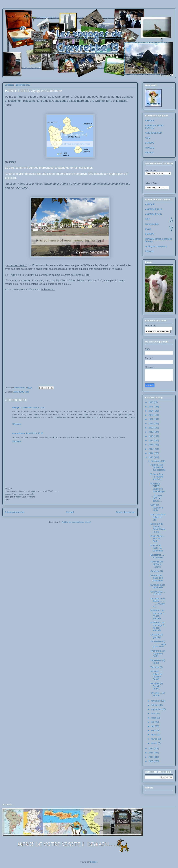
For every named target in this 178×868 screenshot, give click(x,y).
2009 (151, 761)
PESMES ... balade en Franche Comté (156, 675)
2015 (151, 449)
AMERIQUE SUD (153, 133)
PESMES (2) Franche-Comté (157, 686)
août (153, 714)
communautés (152, 224)
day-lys (16, 407)
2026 (151, 402)
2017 (151, 440)
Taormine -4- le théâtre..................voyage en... (158, 602)
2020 (151, 428)
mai (153, 726)
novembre (156, 701)
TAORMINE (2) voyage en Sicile (158, 654)
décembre (156, 461)
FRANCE (150, 148)
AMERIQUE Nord (21, 392)
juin (153, 722)
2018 (151, 436)
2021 (151, 424)
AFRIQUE (150, 120)
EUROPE (150, 143)
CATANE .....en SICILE (158, 694)
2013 (151, 457)
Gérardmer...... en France (157, 556)
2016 (151, 445)
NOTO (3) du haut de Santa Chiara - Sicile (158, 528)
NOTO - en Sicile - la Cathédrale (157, 548)
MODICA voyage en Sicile (157, 508)
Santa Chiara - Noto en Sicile (157, 539)
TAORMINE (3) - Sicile (158, 662)
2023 (151, 415)
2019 (151, 432)
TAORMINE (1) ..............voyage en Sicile (158, 644)
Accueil (70, 512)
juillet (154, 718)
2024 (151, 411)
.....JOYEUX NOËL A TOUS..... (156, 498)
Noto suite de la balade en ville (158, 517)
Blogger (94, 862)
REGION (149, 153)
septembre (156, 709)
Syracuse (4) (157, 571)
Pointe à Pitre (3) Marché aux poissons (158, 467)
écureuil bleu (19, 433)
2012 (151, 748)
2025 (151, 407)
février (154, 739)
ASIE (148, 138)
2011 (151, 753)
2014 (151, 453)
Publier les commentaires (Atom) (76, 522)
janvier (154, 743)
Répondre (17, 424)
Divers (148, 229)
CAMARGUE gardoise (157, 636)
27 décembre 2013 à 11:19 (32, 407)
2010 (151, 757)
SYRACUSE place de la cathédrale (157, 578)
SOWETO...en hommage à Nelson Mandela (157, 614)
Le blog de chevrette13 (156, 246)
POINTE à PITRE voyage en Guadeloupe (157, 488)
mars (154, 735)
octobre (155, 705)
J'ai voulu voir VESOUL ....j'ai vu (157, 564)
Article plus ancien (125, 512)
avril (153, 730)
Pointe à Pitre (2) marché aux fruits (157, 477)
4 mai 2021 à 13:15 (34, 433)
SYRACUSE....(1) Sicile (158, 593)
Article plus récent (15, 512)
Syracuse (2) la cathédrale (158, 586)
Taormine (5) (157, 667)
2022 (151, 419)
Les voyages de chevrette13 (44, 18)
